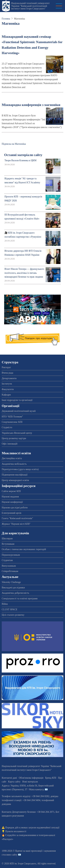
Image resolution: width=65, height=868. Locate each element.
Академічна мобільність (14, 464)
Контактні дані (9, 778)
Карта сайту (14, 782)
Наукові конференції (12, 502)
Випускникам (9, 566)
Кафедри (6, 395)
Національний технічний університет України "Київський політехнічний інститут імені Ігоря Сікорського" (30, 6)
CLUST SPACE (10, 609)
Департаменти (9, 378)
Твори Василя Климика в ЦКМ (20, 160)
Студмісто (7, 427)
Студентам (7, 560)
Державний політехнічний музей (19, 411)
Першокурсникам (11, 555)
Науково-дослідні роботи (15, 508)
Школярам (7, 539)
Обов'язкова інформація (31, 778)
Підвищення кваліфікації (15, 475)
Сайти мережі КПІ (11, 491)
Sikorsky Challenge (11, 582)
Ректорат (6, 367)
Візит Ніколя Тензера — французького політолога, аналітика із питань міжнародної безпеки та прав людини (24, 273)
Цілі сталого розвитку (13, 615)
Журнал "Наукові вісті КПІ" (16, 524)
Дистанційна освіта (12, 458)
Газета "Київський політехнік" (17, 518)
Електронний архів (12, 513)
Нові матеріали (30, 782)
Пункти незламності (16, 831)
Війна (5, 604)
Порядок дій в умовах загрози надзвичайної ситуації (32, 828)
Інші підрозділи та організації (17, 400)
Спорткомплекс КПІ (12, 422)
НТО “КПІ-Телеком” (12, 417)
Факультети (8, 389)
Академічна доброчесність (15, 593)
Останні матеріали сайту (23, 155)
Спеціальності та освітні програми (20, 599)
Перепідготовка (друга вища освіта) (20, 469)
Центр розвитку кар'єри (14, 438)
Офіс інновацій (10, 444)
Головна (6, 19)
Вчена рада (7, 373)
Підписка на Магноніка (14, 144)
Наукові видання (10, 497)
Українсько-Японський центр (17, 433)
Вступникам (8, 544)
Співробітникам (10, 571)
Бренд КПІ (51, 778)
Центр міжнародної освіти (15, 480)
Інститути (7, 384)
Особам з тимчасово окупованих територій (24, 549)
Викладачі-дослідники (13, 588)
